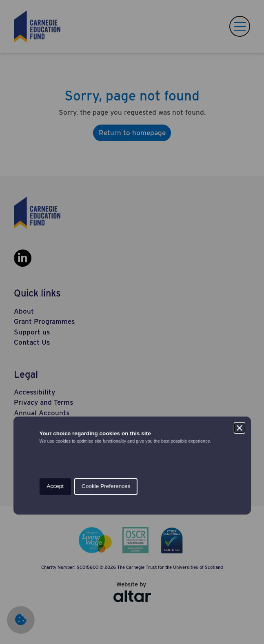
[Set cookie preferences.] (16, 628)
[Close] (240, 285)
